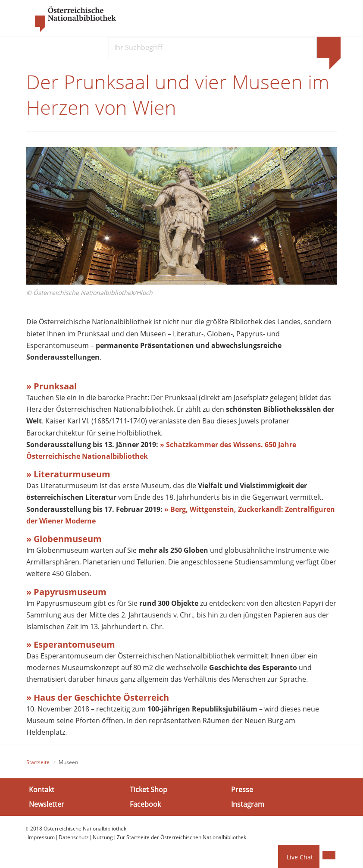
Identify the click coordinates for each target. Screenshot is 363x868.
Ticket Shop (149, 790)
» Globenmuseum (64, 539)
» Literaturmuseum (68, 474)
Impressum (41, 837)
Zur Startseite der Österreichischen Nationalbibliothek (181, 837)
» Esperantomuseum (71, 644)
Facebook (145, 804)
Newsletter (47, 804)
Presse (242, 790)
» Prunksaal (52, 386)
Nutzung (103, 837)
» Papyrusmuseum (66, 592)
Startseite (38, 762)
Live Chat (300, 857)
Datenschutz (74, 837)
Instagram (248, 804)
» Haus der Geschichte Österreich (98, 697)
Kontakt (42, 790)
